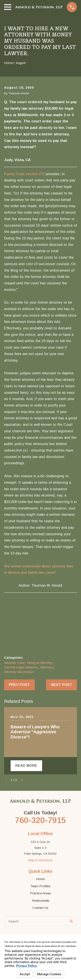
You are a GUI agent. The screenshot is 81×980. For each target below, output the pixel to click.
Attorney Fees (14, 663)
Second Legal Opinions (21, 667)
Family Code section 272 (24, 174)
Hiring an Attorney (40, 663)
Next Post (62, 685)
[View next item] (22, 780)
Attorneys (47, 667)
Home (40, 879)
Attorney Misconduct (19, 672)
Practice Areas (40, 894)
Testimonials (40, 901)
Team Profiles (40, 886)
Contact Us (40, 908)
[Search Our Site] (71, 922)
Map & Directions (40, 860)
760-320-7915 (40, 820)
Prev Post (19, 685)
